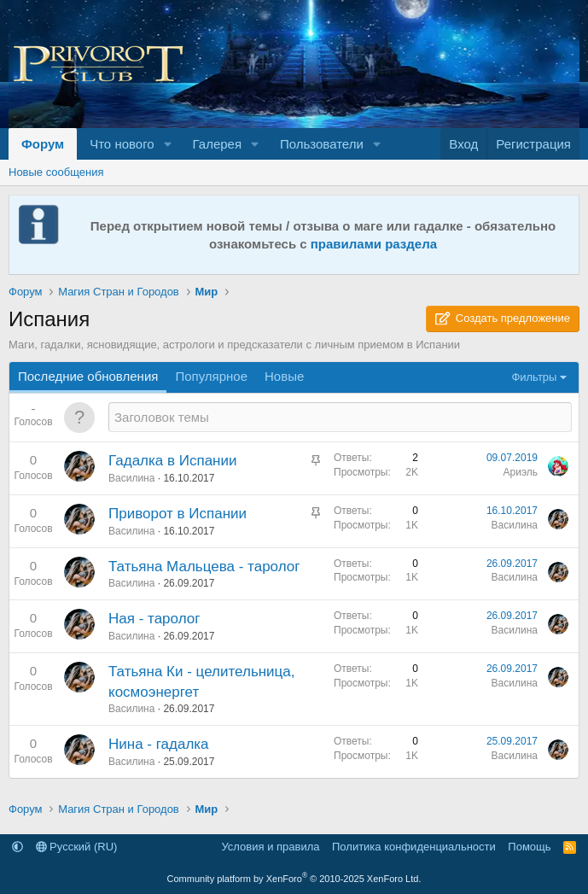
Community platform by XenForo (294, 879)
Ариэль (521, 472)
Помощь (529, 847)
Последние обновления (88, 376)
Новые (284, 376)
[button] (168, 144)
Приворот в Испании (178, 514)
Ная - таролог (154, 619)
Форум (43, 144)
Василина (131, 478)
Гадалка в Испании (173, 461)
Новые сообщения (56, 172)
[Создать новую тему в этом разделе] (340, 417)
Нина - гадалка (159, 744)
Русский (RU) (77, 847)
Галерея (218, 144)
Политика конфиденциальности (414, 847)
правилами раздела (374, 244)
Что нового (122, 144)
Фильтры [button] (534, 377)
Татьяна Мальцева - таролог (204, 567)
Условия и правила (270, 847)
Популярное (211, 376)
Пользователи (322, 144)
